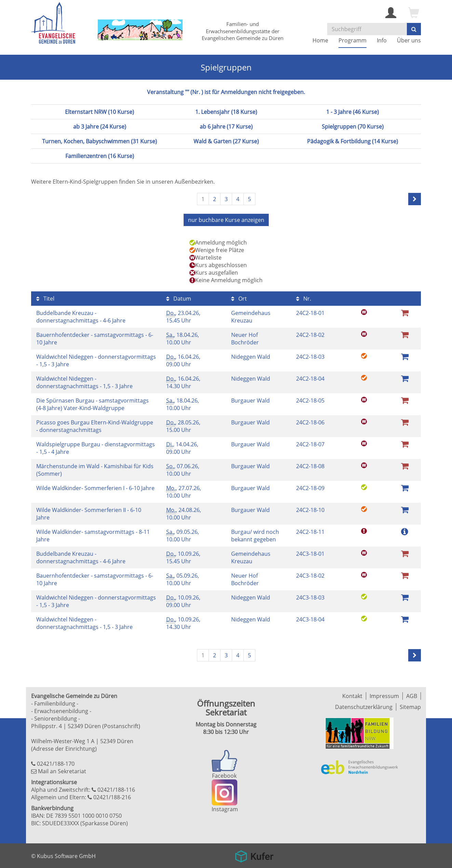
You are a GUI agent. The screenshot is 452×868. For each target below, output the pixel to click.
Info (382, 40)
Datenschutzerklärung (364, 707)
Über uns (409, 40)
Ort (239, 299)
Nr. (304, 299)
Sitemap (410, 707)
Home (320, 40)
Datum (179, 299)
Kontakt (352, 696)
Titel (45, 299)
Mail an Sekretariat (62, 771)
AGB (412, 696)
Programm (353, 40)
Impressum (384, 696)
